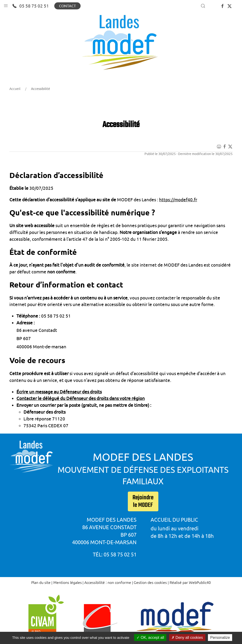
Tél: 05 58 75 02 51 (115, 554)
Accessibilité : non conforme (108, 582)
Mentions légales (68, 582)
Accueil (15, 89)
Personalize (220, 638)
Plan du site (41, 582)
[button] (6, 5)
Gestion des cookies (150, 582)
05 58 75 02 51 (31, 6)
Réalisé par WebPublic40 (190, 582)
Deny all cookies (187, 638)
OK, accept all (150, 638)
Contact (67, 6)
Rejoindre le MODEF (143, 501)
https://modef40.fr (178, 200)
